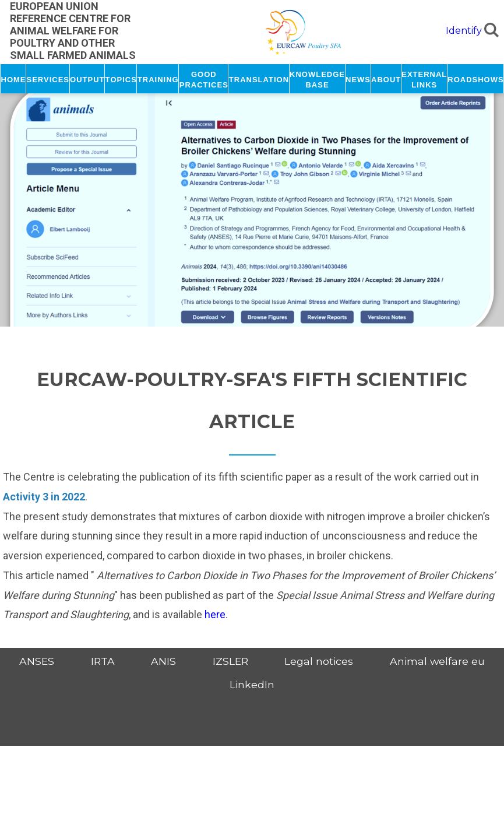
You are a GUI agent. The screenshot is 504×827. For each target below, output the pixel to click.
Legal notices (319, 661)
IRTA (103, 661)
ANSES (37, 661)
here (215, 614)
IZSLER (230, 661)
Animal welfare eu (437, 661)
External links (424, 79)
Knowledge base (317, 79)
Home (14, 79)
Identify (464, 31)
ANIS (163, 661)
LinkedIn (252, 684)
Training (158, 79)
